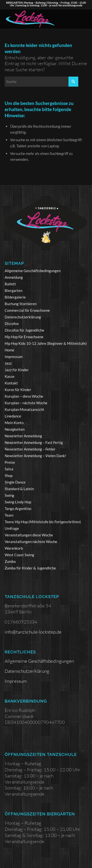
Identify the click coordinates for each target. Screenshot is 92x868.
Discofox (12, 324)
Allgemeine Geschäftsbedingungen (33, 271)
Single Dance (15, 482)
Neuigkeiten (15, 429)
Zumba (10, 561)
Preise (10, 462)
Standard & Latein (19, 489)
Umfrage (12, 528)
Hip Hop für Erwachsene (24, 337)
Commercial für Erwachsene (27, 310)
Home (9, 350)
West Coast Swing (19, 555)
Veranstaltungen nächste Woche (31, 542)
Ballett (10, 284)
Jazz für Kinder (17, 370)
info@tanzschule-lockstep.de (33, 632)
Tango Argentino (18, 509)
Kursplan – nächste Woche (26, 403)
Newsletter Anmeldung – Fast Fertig (34, 442)
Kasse (10, 376)
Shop (9, 475)
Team (9, 515)
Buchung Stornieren (21, 304)
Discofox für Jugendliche (24, 330)
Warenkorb (14, 548)
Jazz (8, 363)
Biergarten (13, 290)
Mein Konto (14, 423)
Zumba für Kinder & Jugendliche (30, 568)
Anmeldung (14, 277)
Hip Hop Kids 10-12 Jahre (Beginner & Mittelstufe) (46, 343)
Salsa (9, 469)
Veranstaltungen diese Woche (29, 535)
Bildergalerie (15, 297)
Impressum (14, 357)
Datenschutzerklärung (23, 317)
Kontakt (11, 383)
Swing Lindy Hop (18, 502)
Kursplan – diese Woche (24, 396)
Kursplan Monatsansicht (24, 409)
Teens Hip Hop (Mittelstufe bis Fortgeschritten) (43, 522)
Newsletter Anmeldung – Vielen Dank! (35, 456)
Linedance (13, 416)
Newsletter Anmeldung (23, 436)
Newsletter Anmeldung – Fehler (30, 449)
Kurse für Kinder (18, 390)
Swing (9, 495)
